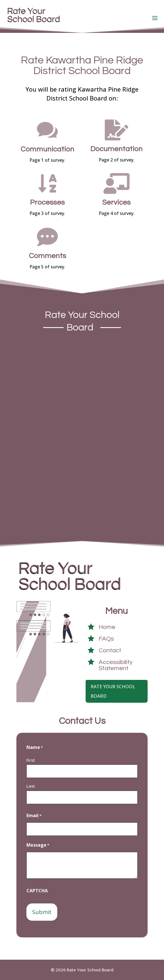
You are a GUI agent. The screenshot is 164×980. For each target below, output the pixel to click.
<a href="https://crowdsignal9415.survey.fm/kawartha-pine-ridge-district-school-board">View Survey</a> (82, 433)
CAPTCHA (37, 891)
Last (31, 786)
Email (34, 816)
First (31, 760)
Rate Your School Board (113, 691)
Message (38, 845)
